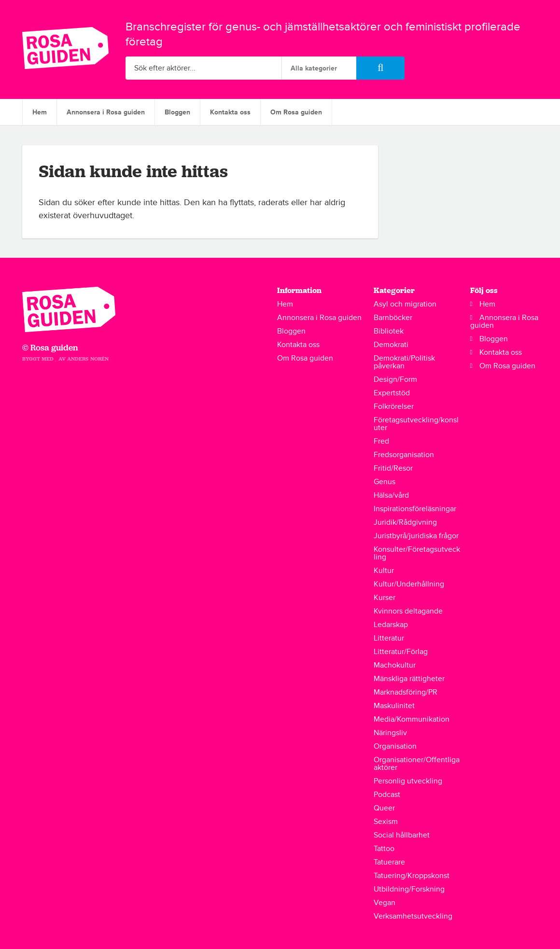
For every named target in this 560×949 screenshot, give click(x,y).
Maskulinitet (394, 706)
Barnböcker (393, 318)
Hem (40, 112)
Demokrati (391, 345)
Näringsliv (390, 733)
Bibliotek (389, 331)
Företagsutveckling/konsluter (416, 424)
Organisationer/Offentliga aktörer (417, 764)
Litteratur (389, 638)
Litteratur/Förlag (401, 652)
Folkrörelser (394, 406)
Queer (384, 808)
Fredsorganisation (404, 455)
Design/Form (395, 379)
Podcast (387, 795)
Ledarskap (391, 625)
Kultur (384, 571)
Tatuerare (389, 862)
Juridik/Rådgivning (405, 522)
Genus (385, 482)
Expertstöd (392, 393)
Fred (381, 441)
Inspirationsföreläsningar (415, 509)
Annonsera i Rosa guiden (106, 112)
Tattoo (384, 849)
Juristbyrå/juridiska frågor (416, 536)
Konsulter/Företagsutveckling (417, 553)
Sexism (386, 822)
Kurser (385, 598)
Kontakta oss (230, 112)
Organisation (395, 746)
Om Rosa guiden (296, 112)
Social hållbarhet (402, 835)
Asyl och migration (405, 304)
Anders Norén (88, 359)
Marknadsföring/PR (406, 692)
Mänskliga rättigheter (409, 679)
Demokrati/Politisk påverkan (404, 362)
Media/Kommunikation (412, 719)
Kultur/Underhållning (409, 584)
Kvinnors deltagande (408, 611)
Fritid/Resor (393, 468)
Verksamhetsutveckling (413, 916)
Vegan (385, 903)
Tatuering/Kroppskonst (412, 876)
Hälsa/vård (391, 495)
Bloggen (177, 112)
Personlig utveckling (408, 781)
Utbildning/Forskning (409, 889)
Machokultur (395, 665)
